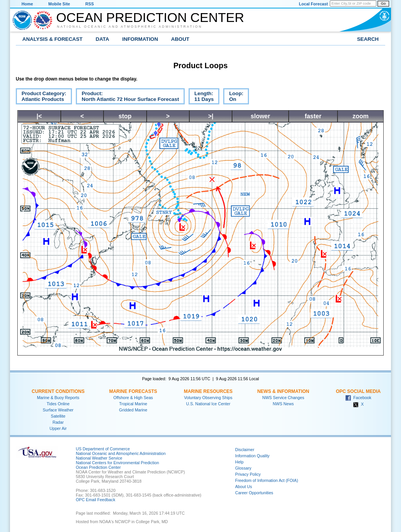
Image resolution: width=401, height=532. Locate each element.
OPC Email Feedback (95, 500)
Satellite (58, 416)
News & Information (283, 391)
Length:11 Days (201, 97)
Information (140, 39)
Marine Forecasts (133, 391)
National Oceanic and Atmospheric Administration (130, 27)
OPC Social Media (358, 391)
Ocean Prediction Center (150, 17)
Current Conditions (58, 391)
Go (383, 3)
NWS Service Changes (283, 398)
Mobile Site (59, 4)
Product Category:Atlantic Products (41, 97)
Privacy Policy (248, 474)
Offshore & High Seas (133, 398)
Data (103, 39)
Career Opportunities (254, 493)
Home (27, 4)
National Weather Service (99, 458)
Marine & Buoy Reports (58, 398)
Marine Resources (208, 391)
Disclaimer (245, 450)
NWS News (283, 404)
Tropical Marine (133, 404)
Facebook (358, 398)
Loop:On (233, 97)
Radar (58, 422)
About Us (244, 487)
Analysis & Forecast (53, 39)
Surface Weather (58, 410)
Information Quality (252, 456)
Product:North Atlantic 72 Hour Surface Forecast (127, 97)
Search (368, 39)
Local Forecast (313, 4)
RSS (90, 4)
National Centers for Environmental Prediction (117, 463)
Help (239, 462)
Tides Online (58, 404)
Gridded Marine (133, 410)
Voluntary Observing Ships (208, 398)
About (180, 39)
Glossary (243, 468)
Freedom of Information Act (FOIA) (266, 480)
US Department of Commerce (103, 449)
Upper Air (58, 428)
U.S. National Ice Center (208, 404)
